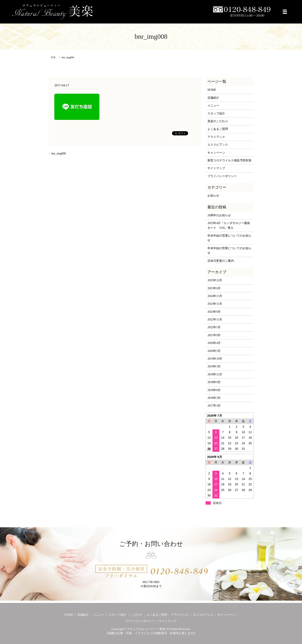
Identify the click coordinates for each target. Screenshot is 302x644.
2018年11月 (215, 374)
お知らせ (213, 196)
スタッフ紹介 (216, 113)
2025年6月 (214, 288)
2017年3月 (214, 406)
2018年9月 (214, 382)
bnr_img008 (59, 154)
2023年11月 (215, 304)
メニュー (213, 106)
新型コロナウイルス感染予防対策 (229, 160)
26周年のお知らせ (219, 215)
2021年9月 (214, 335)
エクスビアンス (218, 145)
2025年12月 (215, 280)
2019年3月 (214, 366)
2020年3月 (214, 351)
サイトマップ (216, 168)
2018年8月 (214, 390)
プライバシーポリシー (222, 176)
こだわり (137, 615)
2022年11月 (215, 319)
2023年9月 (214, 312)
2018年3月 (214, 398)
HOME (212, 90)
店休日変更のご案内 (221, 261)
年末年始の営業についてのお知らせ (229, 238)
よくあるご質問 (218, 129)
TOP (53, 57)
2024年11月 (215, 296)
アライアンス (216, 137)
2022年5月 (214, 327)
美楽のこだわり (218, 121)
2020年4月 (214, 343)
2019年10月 (215, 359)
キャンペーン (216, 153)
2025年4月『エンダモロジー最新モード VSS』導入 (229, 225)
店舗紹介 (213, 98)
